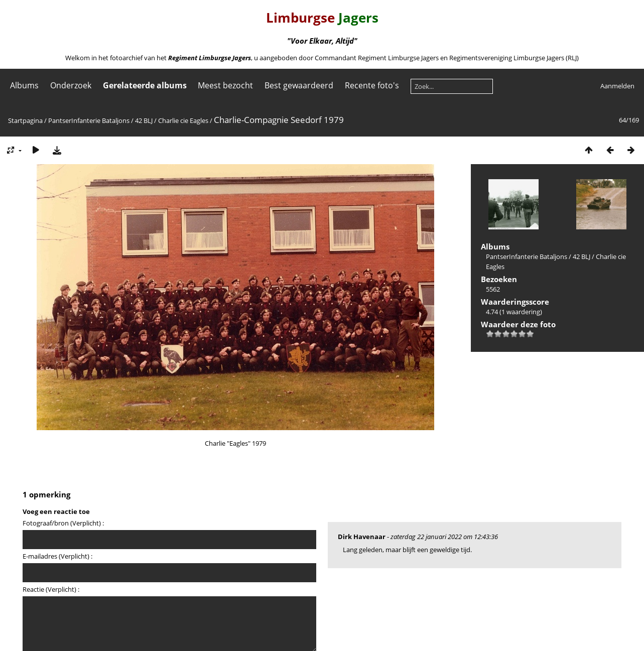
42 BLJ (144, 120)
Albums (24, 85)
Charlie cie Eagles (183, 120)
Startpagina (25, 120)
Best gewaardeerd (299, 85)
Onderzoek (71, 85)
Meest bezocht (225, 85)
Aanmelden (617, 86)
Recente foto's (372, 85)
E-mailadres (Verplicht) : (57, 556)
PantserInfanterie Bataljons (89, 120)
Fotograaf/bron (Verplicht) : (63, 523)
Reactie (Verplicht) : (51, 589)
